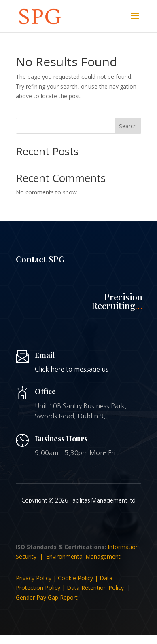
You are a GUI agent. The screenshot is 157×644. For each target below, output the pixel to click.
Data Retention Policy (95, 588)
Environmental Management (83, 556)
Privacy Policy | (37, 578)
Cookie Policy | (79, 578)
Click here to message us (72, 369)
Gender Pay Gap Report (47, 597)
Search (128, 126)
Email (45, 355)
